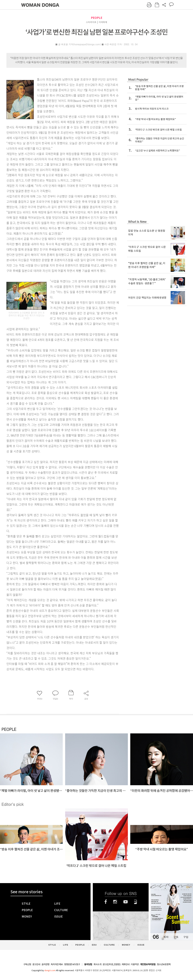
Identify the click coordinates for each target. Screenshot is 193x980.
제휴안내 (126, 964)
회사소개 (97, 964)
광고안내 (36, 964)
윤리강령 (46, 964)
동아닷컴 (88, 964)
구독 (176, 937)
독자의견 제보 (57, 964)
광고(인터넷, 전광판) (112, 964)
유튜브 (126, 902)
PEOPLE (97, 18)
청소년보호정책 (164, 964)
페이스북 (106, 902)
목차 (166, 937)
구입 (186, 937)
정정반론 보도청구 (72, 964)
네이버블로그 (136, 902)
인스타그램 (115, 902)
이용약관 (135, 964)
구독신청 (27, 964)
